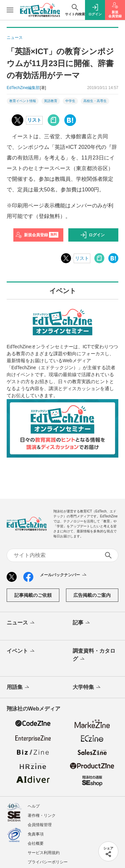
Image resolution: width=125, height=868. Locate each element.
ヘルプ (34, 806)
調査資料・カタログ (94, 655)
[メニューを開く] (10, 10)
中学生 (70, 101)
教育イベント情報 (23, 101)
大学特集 (87, 688)
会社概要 (36, 843)
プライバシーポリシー (48, 862)
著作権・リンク (42, 815)
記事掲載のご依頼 (33, 595)
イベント (21, 651)
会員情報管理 (40, 825)
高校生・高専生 (95, 101)
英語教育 (51, 101)
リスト (34, 120)
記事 (82, 623)
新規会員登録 (37, 235)
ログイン (92, 235)
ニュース (21, 623)
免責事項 (36, 834)
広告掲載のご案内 (92, 595)
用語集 (18, 688)
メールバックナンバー (64, 575)
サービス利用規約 (44, 853)
